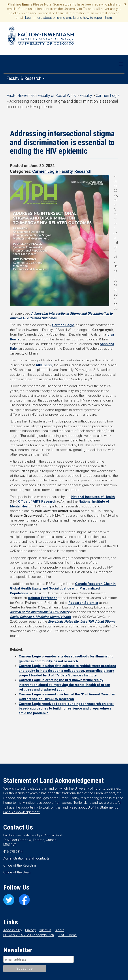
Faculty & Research (25, 78)
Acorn (60, 930)
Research (83, 171)
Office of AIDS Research (37, 501)
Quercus (45, 930)
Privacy (30, 930)
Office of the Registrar (20, 865)
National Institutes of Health (93, 497)
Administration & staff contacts (26, 858)
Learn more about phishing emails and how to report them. (69, 18)
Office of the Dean (17, 872)
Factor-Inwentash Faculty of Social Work (41, 36)
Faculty (66, 171)
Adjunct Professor (42, 598)
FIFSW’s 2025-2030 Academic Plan (29, 935)
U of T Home (67, 935)
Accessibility (13, 930)
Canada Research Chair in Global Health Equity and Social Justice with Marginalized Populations (63, 589)
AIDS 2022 (44, 365)
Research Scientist (83, 603)
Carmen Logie (45, 171)
